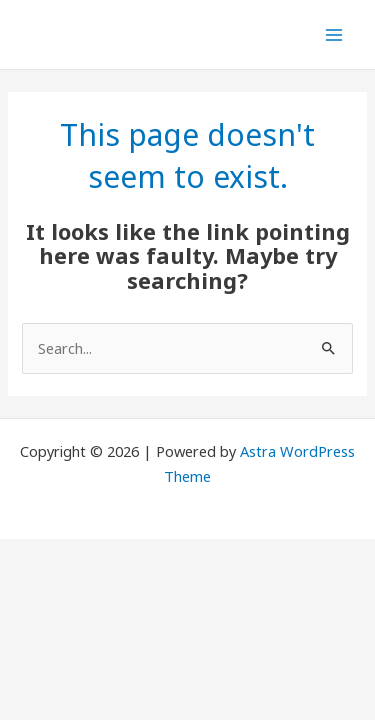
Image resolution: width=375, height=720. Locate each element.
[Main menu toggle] (334, 35)
